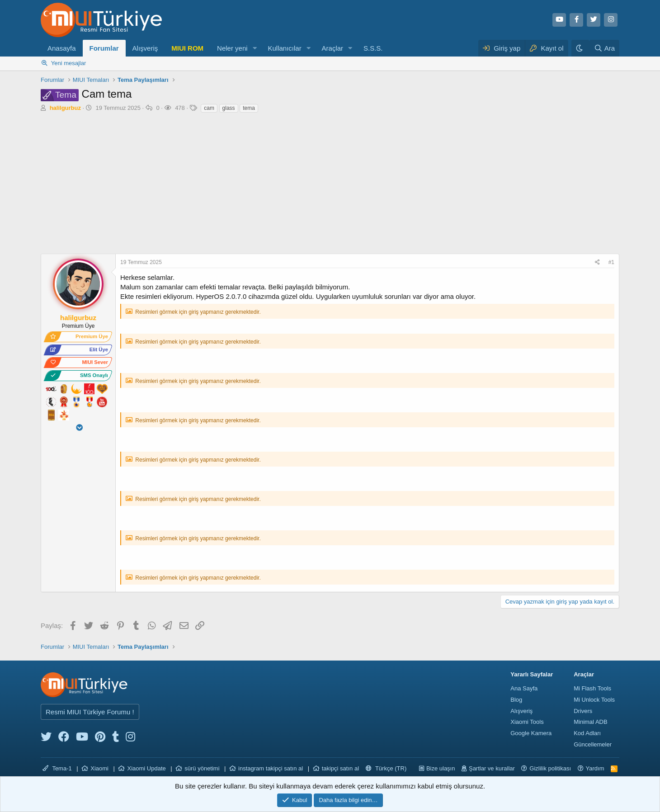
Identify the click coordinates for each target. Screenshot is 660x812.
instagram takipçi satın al (271, 768)
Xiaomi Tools (527, 722)
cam (209, 108)
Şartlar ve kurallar (492, 768)
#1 (611, 262)
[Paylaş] (599, 262)
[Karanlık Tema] (580, 48)
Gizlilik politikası (550, 768)
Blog (516, 700)
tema (249, 108)
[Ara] (604, 48)
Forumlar (104, 48)
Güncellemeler (593, 744)
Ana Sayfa (524, 688)
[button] (255, 48)
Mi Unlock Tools (594, 700)
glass (229, 108)
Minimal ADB (590, 722)
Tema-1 (57, 768)
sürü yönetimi (202, 768)
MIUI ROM (187, 48)
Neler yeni (232, 48)
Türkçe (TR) (386, 768)
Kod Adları (587, 733)
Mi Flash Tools (592, 688)
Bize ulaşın (441, 768)
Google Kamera (531, 733)
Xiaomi (99, 768)
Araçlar (333, 48)
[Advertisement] (330, 186)
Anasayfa (62, 48)
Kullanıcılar (284, 48)
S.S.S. (373, 48)
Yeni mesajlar (69, 63)
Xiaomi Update (146, 768)
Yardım (595, 768)
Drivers (583, 711)
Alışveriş (145, 48)
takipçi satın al (340, 768)
